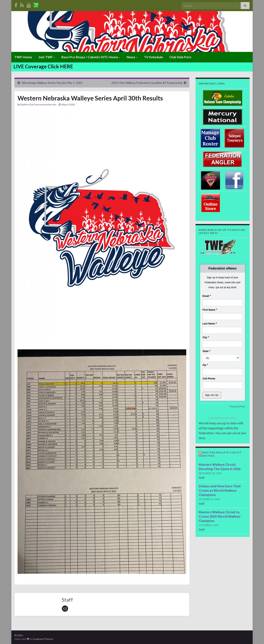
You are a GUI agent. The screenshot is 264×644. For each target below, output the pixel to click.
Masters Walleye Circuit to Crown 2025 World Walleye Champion (220, 516)
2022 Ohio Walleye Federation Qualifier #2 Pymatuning (147, 83)
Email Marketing (216, 418)
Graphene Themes (43, 639)
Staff (23, 104)
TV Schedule (153, 57)
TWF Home (23, 57)
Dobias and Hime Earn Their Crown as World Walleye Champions (220, 490)
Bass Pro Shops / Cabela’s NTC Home (91, 57)
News (132, 57)
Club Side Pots (180, 57)
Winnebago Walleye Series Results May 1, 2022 (52, 83)
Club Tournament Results (43, 104)
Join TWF (47, 57)
